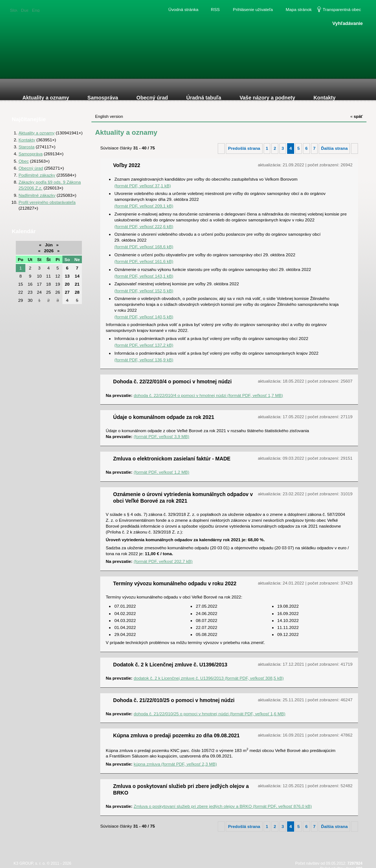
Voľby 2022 (127, 165)
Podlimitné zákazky (37, 175)
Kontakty (27, 140)
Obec (23, 161)
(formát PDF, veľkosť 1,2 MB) (161, 472)
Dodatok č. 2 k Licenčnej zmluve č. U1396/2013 (170, 665)
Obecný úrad (31, 168)
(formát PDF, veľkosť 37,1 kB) (142, 186)
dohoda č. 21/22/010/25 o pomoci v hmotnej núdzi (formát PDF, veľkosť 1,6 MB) (209, 714)
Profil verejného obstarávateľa (47, 202)
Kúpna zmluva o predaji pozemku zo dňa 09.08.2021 (176, 735)
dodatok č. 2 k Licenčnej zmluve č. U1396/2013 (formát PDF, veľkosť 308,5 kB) (209, 678)
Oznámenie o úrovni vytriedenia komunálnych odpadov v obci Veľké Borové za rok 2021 (183, 498)
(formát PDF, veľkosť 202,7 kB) (163, 561)
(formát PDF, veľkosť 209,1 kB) (144, 206)
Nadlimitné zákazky (37, 195)
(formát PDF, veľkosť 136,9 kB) (144, 360)
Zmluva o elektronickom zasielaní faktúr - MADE (172, 459)
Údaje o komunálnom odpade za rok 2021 (164, 417)
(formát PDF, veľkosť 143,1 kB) (144, 276)
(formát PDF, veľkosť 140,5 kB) (144, 317)
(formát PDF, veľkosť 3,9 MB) (161, 436)
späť (357, 116)
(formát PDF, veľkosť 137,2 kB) (144, 345)
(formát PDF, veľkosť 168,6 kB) (144, 247)
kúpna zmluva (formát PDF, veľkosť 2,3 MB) (175, 764)
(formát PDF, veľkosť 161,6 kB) (144, 261)
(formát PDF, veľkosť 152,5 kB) (144, 291)
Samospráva (30, 154)
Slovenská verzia (14, 10)
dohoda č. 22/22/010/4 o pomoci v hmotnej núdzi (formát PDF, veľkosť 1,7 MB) (208, 395)
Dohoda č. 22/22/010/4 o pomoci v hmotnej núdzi (172, 381)
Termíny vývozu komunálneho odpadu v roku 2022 (175, 583)
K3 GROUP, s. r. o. (30, 863)
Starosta (26, 147)
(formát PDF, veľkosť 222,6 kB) (144, 226)
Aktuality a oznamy (36, 133)
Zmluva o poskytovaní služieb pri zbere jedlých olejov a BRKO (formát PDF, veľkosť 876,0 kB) (223, 806)
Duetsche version (25, 10)
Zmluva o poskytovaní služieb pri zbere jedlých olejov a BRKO (181, 789)
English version (36, 10)
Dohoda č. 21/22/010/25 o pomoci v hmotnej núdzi (174, 700)
